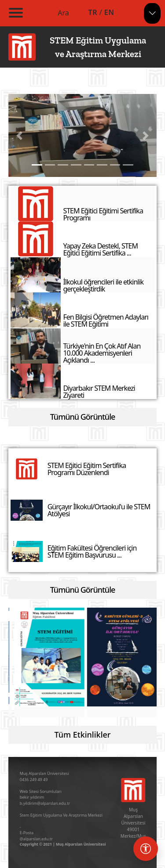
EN (109, 12)
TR (93, 12)
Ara (63, 13)
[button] (20, 135)
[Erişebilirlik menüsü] (146, 849)
